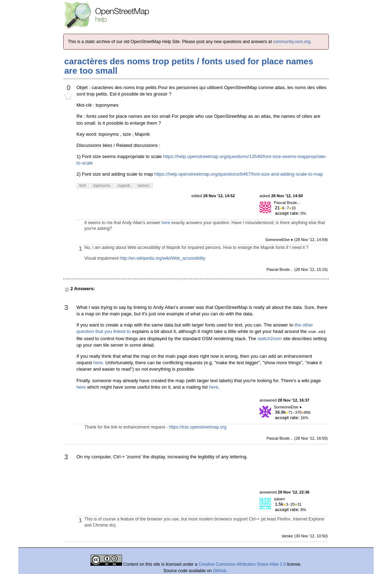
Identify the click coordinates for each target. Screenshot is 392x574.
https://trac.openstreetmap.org (197, 427)
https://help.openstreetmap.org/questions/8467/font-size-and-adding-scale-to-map (239, 174)
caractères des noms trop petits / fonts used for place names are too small (189, 66)
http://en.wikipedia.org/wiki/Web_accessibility (162, 258)
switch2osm (270, 339)
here (166, 223)
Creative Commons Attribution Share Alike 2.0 (242, 564)
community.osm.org (292, 42)
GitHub (220, 571)
